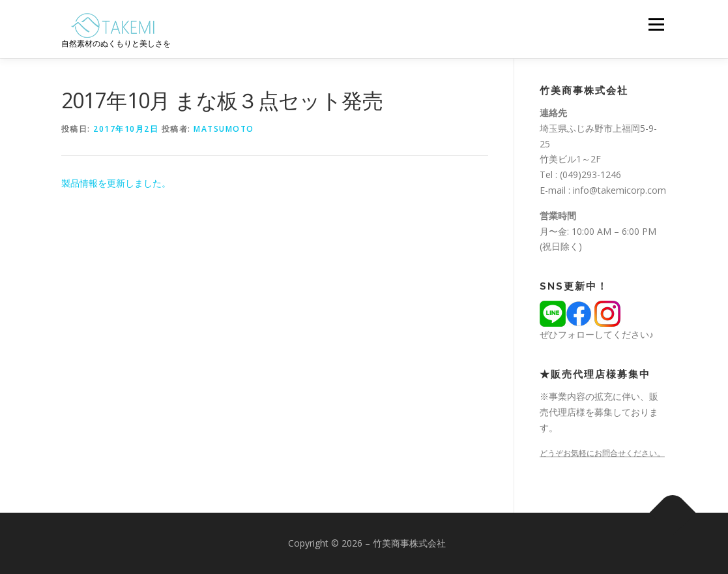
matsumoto (224, 129)
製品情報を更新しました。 (116, 183)
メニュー (656, 24)
